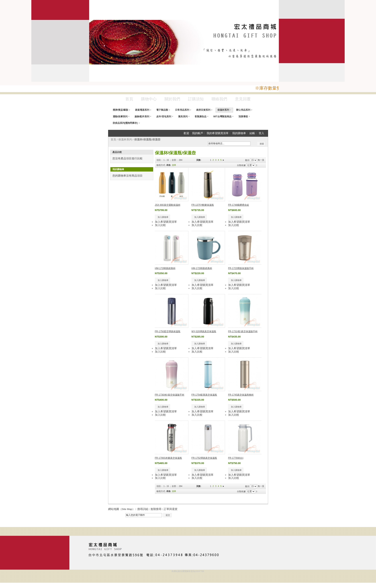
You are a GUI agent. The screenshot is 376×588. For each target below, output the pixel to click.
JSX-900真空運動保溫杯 (168, 205)
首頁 (129, 99)
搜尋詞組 (143, 509)
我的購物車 (239, 133)
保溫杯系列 (125, 140)
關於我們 (172, 99)
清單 (174, 165)
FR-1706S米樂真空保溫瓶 (169, 458)
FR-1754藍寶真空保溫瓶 (204, 395)
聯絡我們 (219, 99)
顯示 (247, 160)
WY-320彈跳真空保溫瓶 (204, 331)
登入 (261, 133)
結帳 (252, 133)
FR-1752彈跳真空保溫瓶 (204, 458)
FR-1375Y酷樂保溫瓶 (203, 205)
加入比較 (160, 225)
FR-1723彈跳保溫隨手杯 (241, 268)
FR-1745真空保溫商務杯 (241, 395)
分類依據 (241, 165)
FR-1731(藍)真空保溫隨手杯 (243, 331)
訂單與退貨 (171, 509)
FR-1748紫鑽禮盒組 (239, 205)
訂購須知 (196, 99)
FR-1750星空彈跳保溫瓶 (168, 331)
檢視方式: (161, 165)
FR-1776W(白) (236, 458)
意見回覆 (243, 99)
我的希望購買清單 (218, 133)
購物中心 (149, 99)
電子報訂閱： (116, 515)
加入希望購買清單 (166, 222)
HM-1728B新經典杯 (165, 268)
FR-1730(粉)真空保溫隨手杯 (170, 395)
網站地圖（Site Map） (122, 509)
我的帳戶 (198, 133)
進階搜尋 (156, 509)
